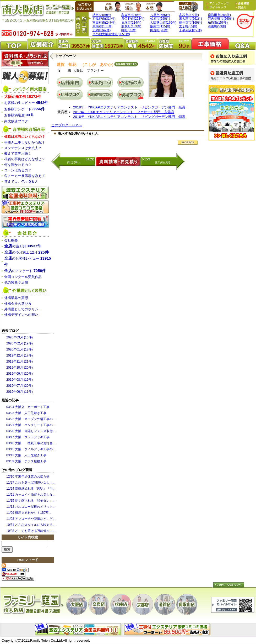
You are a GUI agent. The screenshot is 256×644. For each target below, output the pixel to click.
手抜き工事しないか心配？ (25, 142)
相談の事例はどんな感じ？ (25, 159)
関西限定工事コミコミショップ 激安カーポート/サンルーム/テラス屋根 (25, 207)
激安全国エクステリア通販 (25, 192)
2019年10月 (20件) (20, 368)
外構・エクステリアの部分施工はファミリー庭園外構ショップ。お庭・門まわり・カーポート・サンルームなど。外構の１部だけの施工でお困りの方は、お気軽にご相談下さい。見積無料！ (168, 629)
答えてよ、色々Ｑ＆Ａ (21, 182)
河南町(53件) (217, 26)
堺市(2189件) (102, 15)
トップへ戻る (228, 585)
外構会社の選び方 (18, 304)
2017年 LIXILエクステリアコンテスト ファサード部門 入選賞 (124, 112)
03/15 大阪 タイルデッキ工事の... (31, 449)
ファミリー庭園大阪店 (33, 605)
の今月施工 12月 (26, 252)
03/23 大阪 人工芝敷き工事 (26, 413)
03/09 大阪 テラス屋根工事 (26, 461)
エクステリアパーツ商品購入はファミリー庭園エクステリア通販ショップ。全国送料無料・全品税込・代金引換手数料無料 (79, 629)
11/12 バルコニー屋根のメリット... (31, 507)
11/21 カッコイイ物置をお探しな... (31, 495)
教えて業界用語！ (18, 153)
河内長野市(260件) (221, 19)
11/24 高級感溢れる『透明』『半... (31, 489)
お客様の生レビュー (26, 103)
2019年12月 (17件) (20, 355)
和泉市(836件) (131, 15)
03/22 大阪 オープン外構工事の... (31, 419)
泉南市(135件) (102, 26)
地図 (218, 4)
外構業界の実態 (16, 298)
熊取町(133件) (131, 26)
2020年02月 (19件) (20, 343)
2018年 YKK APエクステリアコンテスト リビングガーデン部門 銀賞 (129, 107)
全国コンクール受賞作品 (23, 277)
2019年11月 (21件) (20, 362)
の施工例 (23, 97)
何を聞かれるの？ (18, 165)
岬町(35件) (129, 30)
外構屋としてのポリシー (23, 309)
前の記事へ (74, 162)
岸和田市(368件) (219, 15)
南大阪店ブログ (188, 7)
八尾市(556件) (160, 15)
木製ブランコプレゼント (232, 113)
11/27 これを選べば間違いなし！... (31, 483)
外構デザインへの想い (21, 315)
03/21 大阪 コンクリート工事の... (31, 425)
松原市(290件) (160, 19)
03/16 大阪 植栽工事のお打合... (31, 443)
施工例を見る (163, 162)
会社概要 (242, 4)
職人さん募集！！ (25, 76)
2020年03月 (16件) (20, 337)
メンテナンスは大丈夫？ (23, 148)
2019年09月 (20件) (20, 374)
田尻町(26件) (159, 30)
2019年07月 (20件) (20, 386)
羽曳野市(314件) (104, 19)
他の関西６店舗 (16, 282)
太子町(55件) (188, 26)
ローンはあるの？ (18, 170)
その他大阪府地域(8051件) (111, 34)
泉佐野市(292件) (133, 19)
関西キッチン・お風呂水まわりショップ (25, 221)
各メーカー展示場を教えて (25, 176)
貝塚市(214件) (131, 23)
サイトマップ (218, 7)
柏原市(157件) (218, 23)
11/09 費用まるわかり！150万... (29, 513)
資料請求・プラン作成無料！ (25, 59)
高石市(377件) (189, 15)
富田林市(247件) (104, 23)
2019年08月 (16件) (20, 380)
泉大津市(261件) (190, 19)
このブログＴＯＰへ (67, 125)
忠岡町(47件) (102, 30)
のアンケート (25, 271)
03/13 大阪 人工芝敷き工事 (26, 455)
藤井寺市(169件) (190, 23)
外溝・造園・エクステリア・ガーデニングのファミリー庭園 (37, 16)
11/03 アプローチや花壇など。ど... (31, 519)
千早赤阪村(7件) (190, 30)
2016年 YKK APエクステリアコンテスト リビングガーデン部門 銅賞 (129, 117)
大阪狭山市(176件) (163, 23)
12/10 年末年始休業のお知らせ (28, 477)
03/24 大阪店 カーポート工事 (28, 407)
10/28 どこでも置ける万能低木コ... (31, 531)
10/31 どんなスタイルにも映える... (31, 525)
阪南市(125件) (160, 26)
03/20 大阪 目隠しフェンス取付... (31, 431)
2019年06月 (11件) (20, 392)
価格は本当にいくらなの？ (25, 137)
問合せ (241, 7)
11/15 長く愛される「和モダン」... (31, 501)
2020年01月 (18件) (20, 349)
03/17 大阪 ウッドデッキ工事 (28, 437)
